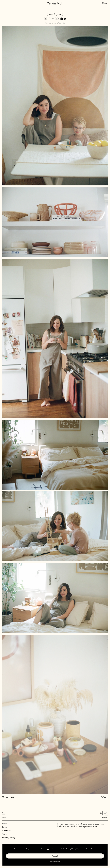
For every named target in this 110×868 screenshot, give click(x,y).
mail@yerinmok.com (88, 826)
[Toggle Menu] (105, 3)
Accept (55, 856)
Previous (8, 798)
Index (5, 827)
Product (51, 14)
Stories (59, 14)
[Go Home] (55, 3)
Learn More (55, 861)
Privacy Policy (9, 837)
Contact (6, 831)
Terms (5, 834)
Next (105, 798)
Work (5, 824)
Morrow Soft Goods (55, 23)
